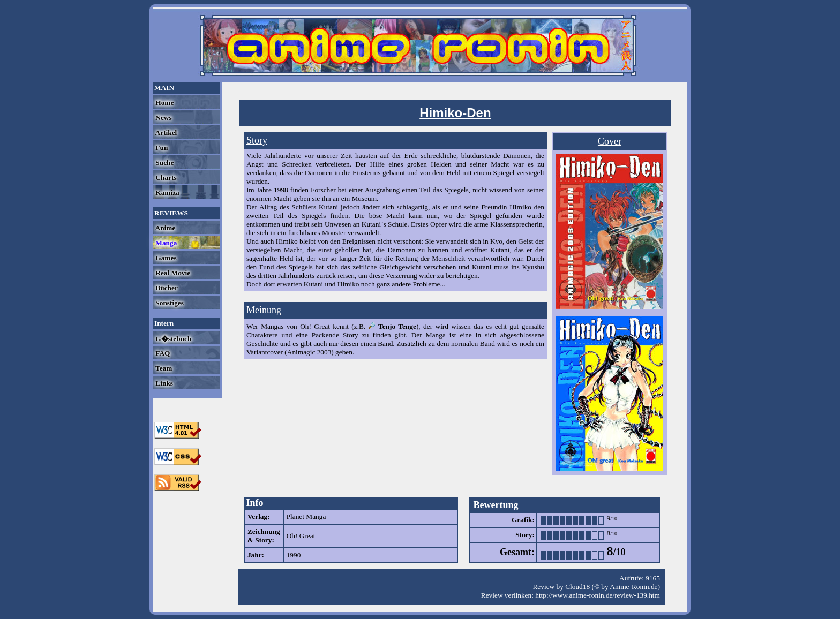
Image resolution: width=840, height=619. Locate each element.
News (163, 118)
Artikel (165, 133)
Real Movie (172, 273)
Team (163, 368)
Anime (164, 228)
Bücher (166, 288)
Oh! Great (301, 536)
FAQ (162, 353)
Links (163, 383)
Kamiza (167, 193)
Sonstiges (169, 303)
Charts (165, 178)
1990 (294, 555)
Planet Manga (306, 516)
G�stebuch (172, 339)
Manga (165, 243)
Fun (161, 148)
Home (164, 103)
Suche (164, 163)
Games (165, 258)
